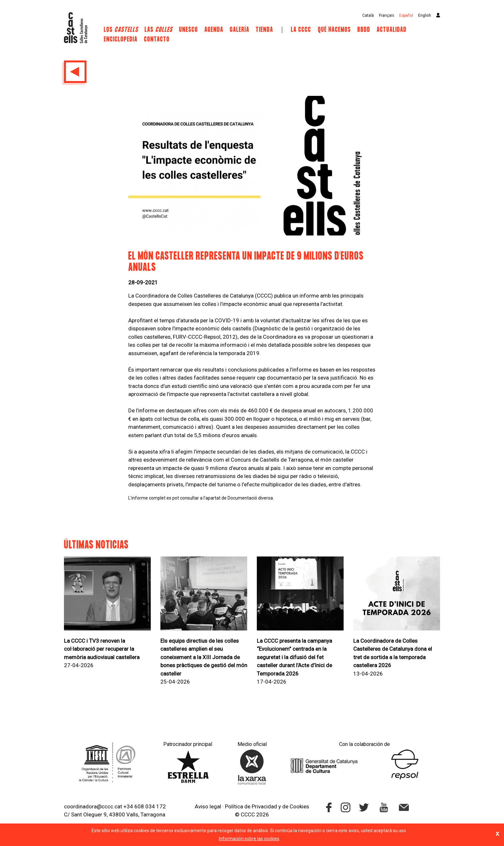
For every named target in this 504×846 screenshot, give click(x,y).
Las (159, 30)
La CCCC (301, 30)
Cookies (299, 806)
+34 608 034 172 (145, 806)
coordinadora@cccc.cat (93, 806)
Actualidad (392, 30)
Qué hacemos (334, 30)
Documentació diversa (250, 498)
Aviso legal (208, 806)
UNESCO (189, 30)
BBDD (364, 30)
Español (406, 15)
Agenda (214, 30)
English (425, 15)
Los (121, 30)
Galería (240, 30)
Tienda (265, 30)
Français (387, 15)
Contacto (157, 40)
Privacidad (264, 806)
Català (368, 15)
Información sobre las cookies (249, 839)
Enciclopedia (121, 40)
